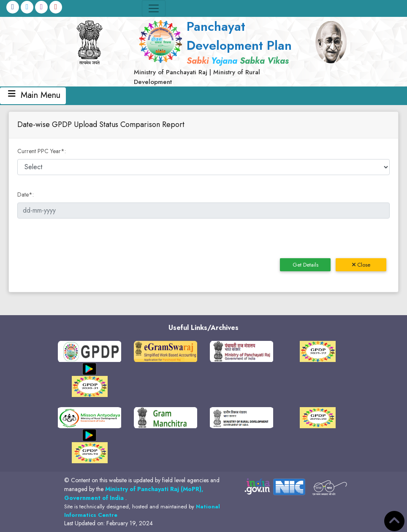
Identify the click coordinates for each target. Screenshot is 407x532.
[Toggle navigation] (154, 8)
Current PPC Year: (42, 151)
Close (361, 265)
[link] (216, 52)
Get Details (305, 265)
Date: (26, 194)
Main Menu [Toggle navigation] (33, 96)
